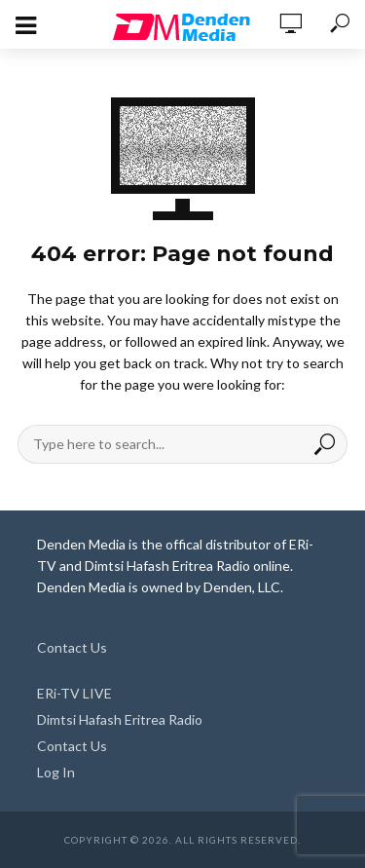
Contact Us (72, 647)
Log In (56, 772)
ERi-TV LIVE (74, 693)
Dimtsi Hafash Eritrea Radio (120, 719)
